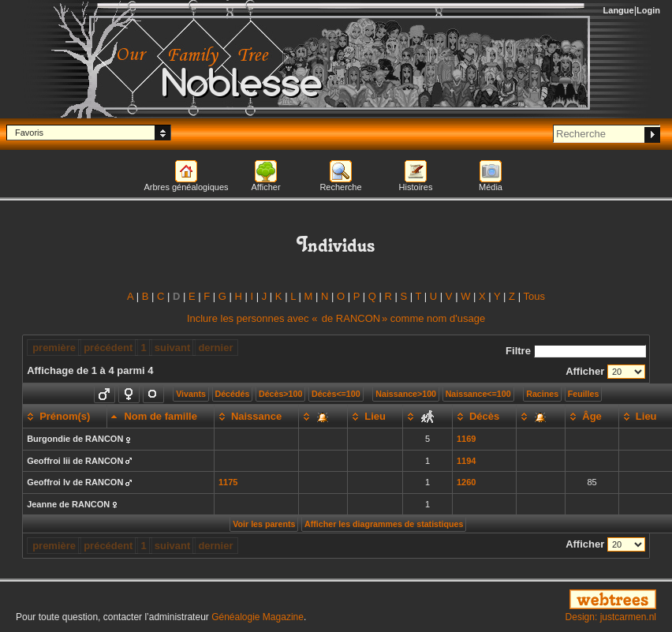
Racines (542, 394)
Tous (534, 296)
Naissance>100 (406, 394)
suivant (173, 348)
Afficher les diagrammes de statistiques (384, 524)
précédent (108, 348)
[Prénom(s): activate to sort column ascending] (65, 417)
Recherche (340, 187)
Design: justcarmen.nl (611, 617)
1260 (466, 482)
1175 (228, 482)
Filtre (576, 351)
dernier (215, 348)
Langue (619, 10)
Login (648, 10)
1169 (466, 439)
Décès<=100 (336, 394)
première (54, 348)
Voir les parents (264, 524)
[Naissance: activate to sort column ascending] (256, 417)
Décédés (233, 394)
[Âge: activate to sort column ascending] (592, 417)
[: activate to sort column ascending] (323, 417)
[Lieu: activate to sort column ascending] (375, 417)
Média (491, 187)
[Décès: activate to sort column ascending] (484, 417)
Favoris (29, 133)
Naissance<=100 (478, 394)
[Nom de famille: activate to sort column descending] (161, 417)
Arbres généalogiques (186, 187)
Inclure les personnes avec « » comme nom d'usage (336, 318)
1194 (466, 461)
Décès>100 (280, 394)
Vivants (191, 394)
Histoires (416, 187)
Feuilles (584, 394)
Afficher (265, 187)
